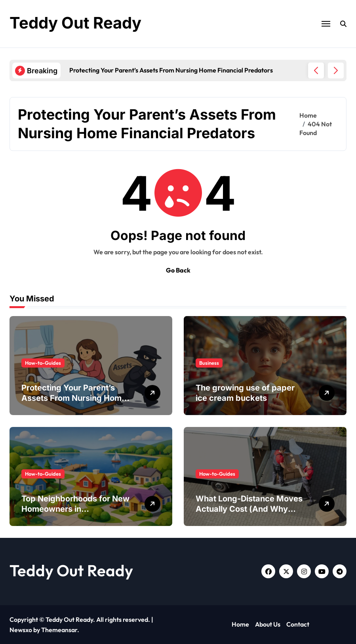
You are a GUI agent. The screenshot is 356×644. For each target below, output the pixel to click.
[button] (336, 70)
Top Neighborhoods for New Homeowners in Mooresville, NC (75, 509)
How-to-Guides (43, 363)
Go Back (178, 270)
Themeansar (59, 630)
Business (209, 363)
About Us (268, 624)
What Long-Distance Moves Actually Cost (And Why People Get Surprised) (249, 509)
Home (240, 624)
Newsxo (21, 630)
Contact (298, 624)
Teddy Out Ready (75, 23)
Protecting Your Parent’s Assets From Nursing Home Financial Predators (74, 398)
